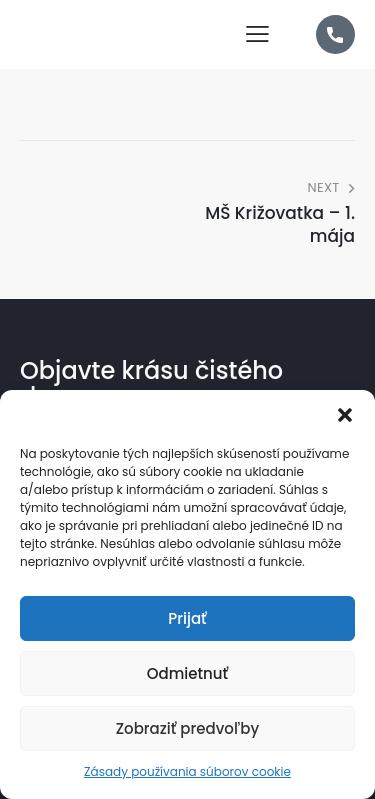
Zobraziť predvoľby (188, 728)
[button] (345, 415)
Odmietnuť (187, 673)
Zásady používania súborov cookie (187, 771)
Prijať (187, 618)
